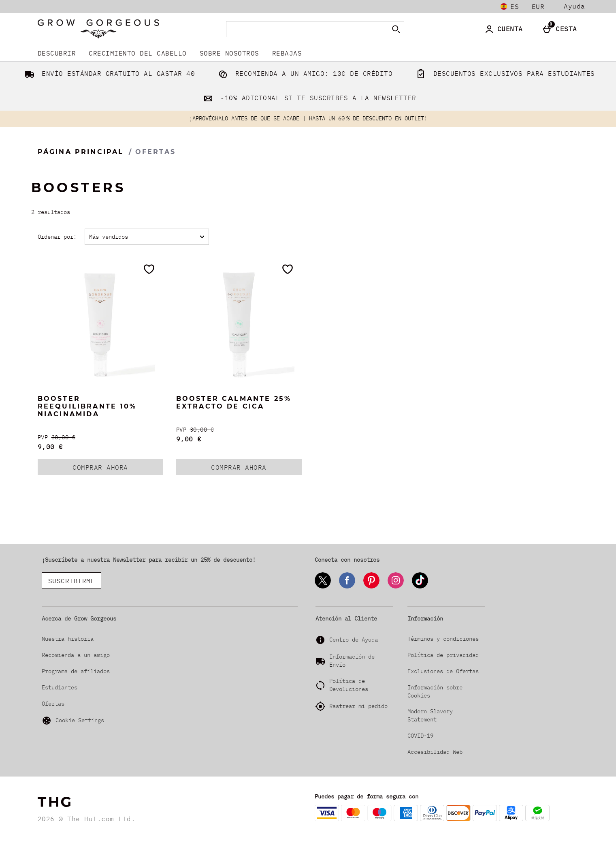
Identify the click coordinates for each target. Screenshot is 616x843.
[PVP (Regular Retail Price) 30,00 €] (100, 438)
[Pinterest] (371, 587)
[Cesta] (562, 29)
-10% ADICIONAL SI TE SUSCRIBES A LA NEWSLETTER (308, 98)
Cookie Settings (73, 721)
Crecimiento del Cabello (138, 53)
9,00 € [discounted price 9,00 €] (50, 447)
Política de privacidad (443, 655)
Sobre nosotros (229, 53)
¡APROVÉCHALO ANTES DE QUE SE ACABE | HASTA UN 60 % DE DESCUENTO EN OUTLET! (308, 118)
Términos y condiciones (443, 639)
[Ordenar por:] (147, 237)
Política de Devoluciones (349, 685)
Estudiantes (60, 687)
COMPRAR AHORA (118, 469)
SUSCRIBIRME (72, 581)
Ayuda (574, 6)
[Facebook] (347, 587)
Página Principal (81, 152)
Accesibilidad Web (435, 752)
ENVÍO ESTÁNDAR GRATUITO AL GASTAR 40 (108, 73)
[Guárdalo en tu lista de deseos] (149, 269)
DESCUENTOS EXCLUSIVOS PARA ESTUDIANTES (504, 73)
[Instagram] (396, 587)
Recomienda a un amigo (76, 655)
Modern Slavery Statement (430, 715)
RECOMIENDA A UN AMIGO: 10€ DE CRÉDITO (304, 73)
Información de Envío (352, 661)
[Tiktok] (420, 587)
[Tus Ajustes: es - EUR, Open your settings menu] (522, 6)
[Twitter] (323, 587)
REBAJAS (287, 53)
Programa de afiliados (76, 671)
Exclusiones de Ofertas (443, 671)
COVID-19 (420, 736)
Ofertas (53, 704)
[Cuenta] (505, 29)
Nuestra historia (68, 639)
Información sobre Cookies (435, 691)
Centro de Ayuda (354, 640)
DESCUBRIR (57, 53)
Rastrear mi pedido (358, 706)
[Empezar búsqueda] (396, 29)
